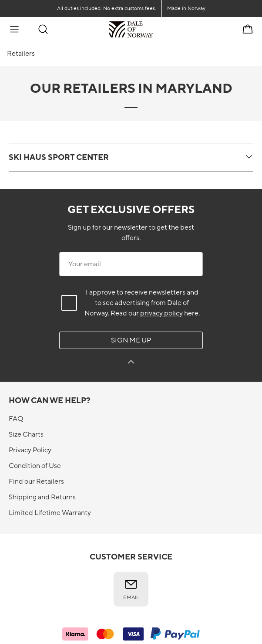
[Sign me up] (131, 363)
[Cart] (248, 29)
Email (131, 589)
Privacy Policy (30, 450)
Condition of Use (35, 466)
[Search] (43, 29)
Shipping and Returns (42, 497)
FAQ (16, 419)
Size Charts (26, 434)
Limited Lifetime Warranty (50, 513)
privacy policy (161, 313)
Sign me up (131, 340)
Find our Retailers (36, 481)
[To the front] (153, 29)
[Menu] (14, 29)
